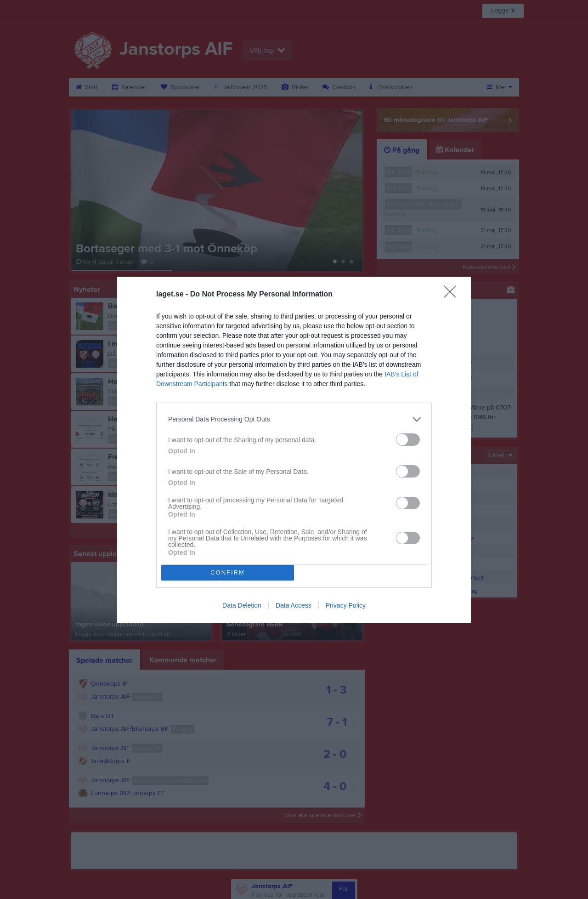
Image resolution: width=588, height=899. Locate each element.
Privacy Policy (346, 605)
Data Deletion (242, 605)
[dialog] (294, 450)
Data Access (294, 605)
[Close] (453, 295)
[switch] (408, 440)
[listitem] (294, 419)
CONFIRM (228, 572)
